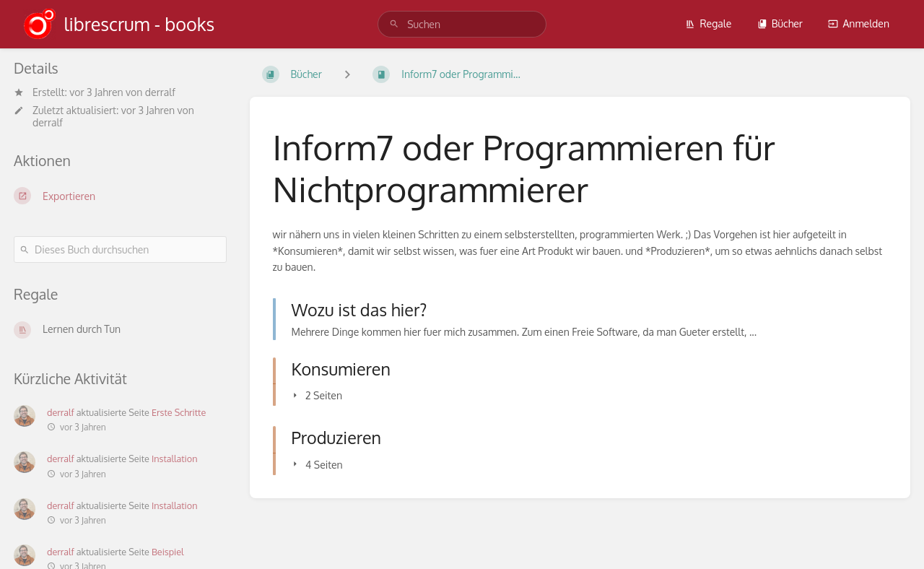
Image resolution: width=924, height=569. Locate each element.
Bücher (780, 23)
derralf (160, 92)
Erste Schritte (179, 412)
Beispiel (168, 552)
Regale (708, 23)
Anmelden (859, 23)
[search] (462, 24)
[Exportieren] (120, 196)
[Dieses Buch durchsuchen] (120, 249)
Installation (175, 459)
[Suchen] (394, 24)
